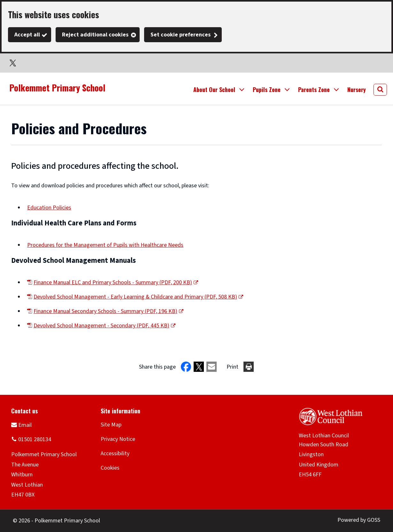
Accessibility (115, 454)
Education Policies (49, 208)
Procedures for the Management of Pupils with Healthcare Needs (105, 245)
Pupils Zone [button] (267, 90)
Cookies (110, 468)
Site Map (111, 425)
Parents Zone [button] (314, 90)
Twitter (13, 63)
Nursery (357, 90)
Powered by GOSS (359, 520)
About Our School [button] (214, 90)
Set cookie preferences (181, 35)
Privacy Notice (118, 439)
